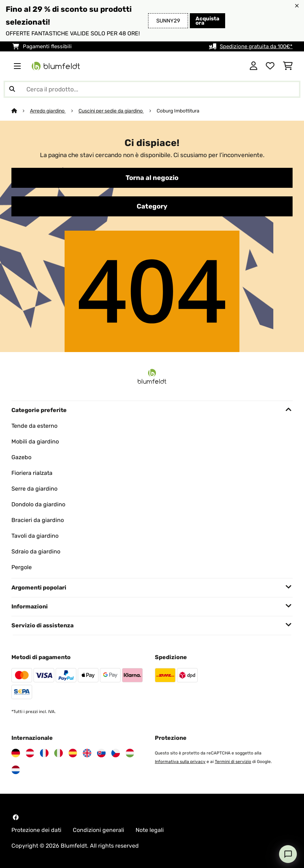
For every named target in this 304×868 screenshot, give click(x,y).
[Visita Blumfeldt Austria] (30, 753)
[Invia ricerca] (12, 89)
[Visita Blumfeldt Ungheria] (130, 753)
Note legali (150, 830)
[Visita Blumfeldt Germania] (16, 753)
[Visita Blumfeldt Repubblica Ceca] (116, 753)
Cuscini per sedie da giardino (111, 111)
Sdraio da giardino (36, 551)
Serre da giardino (34, 489)
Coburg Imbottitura (178, 111)
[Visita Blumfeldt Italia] (59, 753)
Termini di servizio (233, 762)
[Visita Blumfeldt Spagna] (73, 753)
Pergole (22, 567)
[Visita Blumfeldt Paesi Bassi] (16, 770)
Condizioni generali (98, 830)
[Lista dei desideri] (270, 66)
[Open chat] (288, 854)
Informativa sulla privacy (180, 762)
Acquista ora (207, 21)
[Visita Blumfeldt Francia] (44, 753)
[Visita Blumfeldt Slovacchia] (101, 753)
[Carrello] (288, 66)
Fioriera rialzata (32, 473)
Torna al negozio (152, 178)
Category (152, 206)
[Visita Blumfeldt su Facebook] (16, 817)
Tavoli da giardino (35, 536)
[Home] (21, 111)
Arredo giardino (48, 111)
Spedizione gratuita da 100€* (256, 46)
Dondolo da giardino (38, 504)
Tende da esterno (34, 426)
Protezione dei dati (36, 830)
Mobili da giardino (35, 441)
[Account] (254, 66)
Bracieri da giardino (38, 520)
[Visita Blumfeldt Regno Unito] (87, 753)
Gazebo (21, 457)
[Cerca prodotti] (152, 89)
